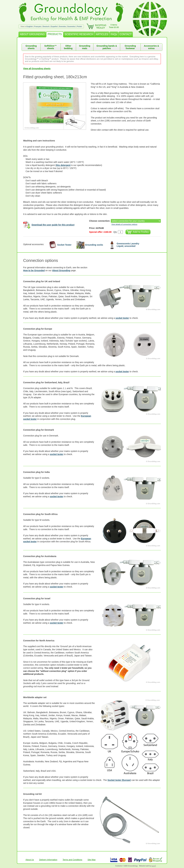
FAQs (114, 34)
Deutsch (46, 26)
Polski (79, 26)
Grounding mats (85, 47)
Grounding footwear (130, 47)
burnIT (154, 866)
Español (54, 26)
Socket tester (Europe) (119, 780)
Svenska (62, 26)
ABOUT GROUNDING (32, 34)
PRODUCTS (55, 34)
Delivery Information (48, 860)
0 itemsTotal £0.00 (114, 26)
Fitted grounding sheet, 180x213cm (55, 77)
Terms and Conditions (72, 860)
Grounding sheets (31, 47)
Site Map (92, 860)
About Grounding (61, 270)
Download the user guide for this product (53, 225)
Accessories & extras (152, 47)
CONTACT (126, 34)
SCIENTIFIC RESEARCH (79, 34)
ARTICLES (102, 34)
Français (38, 26)
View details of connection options (124, 224)
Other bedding (68, 47)
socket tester (122, 318)
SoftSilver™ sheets (50, 47)
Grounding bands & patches (107, 47)
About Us (30, 860)
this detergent (63, 165)
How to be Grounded (34, 270)
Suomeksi (71, 26)
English (30, 26)
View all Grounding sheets (37, 69)
